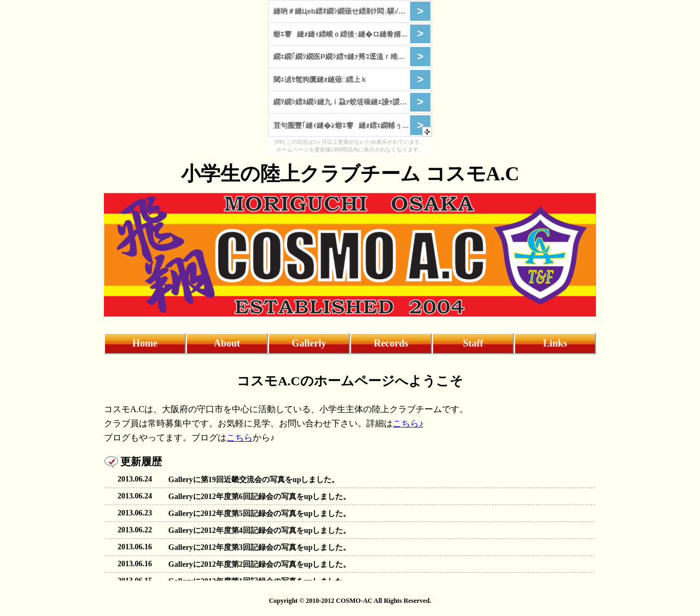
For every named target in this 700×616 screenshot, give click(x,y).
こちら (240, 438)
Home (145, 343)
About (227, 343)
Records (391, 343)
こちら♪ (408, 423)
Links (555, 343)
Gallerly (309, 343)
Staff (473, 343)
